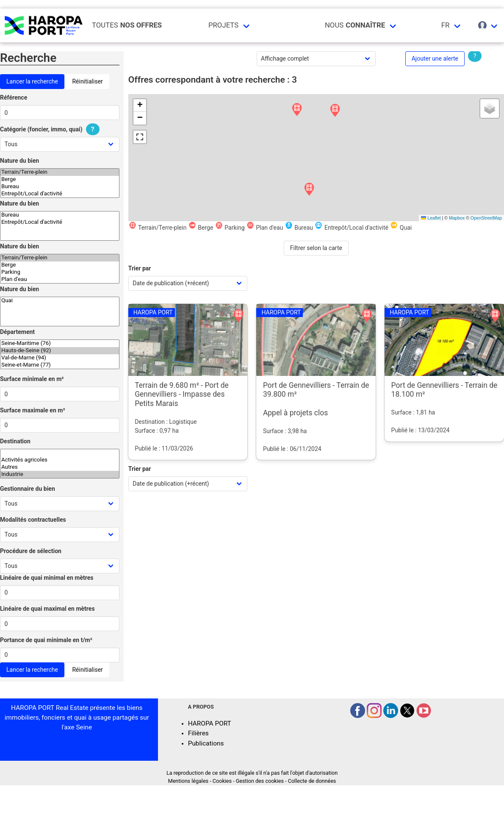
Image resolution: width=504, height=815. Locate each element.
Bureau (60, 187)
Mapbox (457, 218)
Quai (60, 301)
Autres (60, 467)
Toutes (127, 25)
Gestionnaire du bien (28, 489)
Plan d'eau (60, 280)
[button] (297, 110)
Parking (60, 272)
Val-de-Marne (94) (60, 358)
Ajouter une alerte (435, 58)
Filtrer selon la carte (316, 248)
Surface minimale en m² (32, 379)
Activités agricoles (60, 460)
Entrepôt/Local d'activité (60, 194)
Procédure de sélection (31, 551)
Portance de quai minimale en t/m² (46, 640)
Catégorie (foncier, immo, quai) (51, 129)
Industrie (60, 474)
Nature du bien (19, 161)
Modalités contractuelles (33, 520)
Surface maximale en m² (33, 410)
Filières (198, 733)
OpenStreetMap (486, 218)
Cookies (222, 781)
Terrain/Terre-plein (60, 172)
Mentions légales (188, 781)
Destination (15, 441)
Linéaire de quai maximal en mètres (47, 609)
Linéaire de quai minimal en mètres (47, 578)
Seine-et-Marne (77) (60, 365)
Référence (14, 97)
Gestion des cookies (260, 781)
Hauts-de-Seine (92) (60, 351)
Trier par (140, 268)
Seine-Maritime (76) (60, 344)
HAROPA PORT (210, 723)
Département (17, 332)
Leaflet (431, 218)
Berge (60, 179)
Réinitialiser (87, 81)
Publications (206, 743)
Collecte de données (312, 781)
